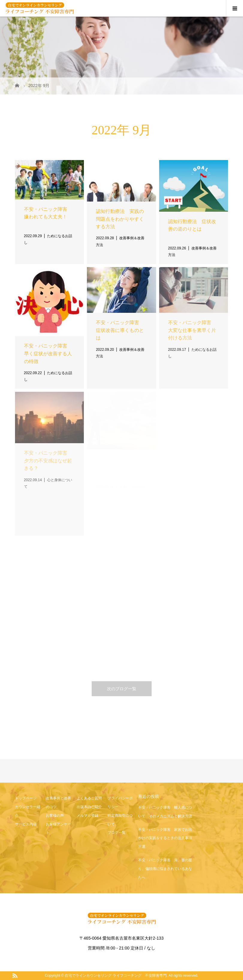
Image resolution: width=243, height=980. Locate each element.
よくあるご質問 (89, 798)
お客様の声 (55, 816)
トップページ (26, 798)
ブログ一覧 (117, 833)
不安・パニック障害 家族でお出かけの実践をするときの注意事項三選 (165, 838)
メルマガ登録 (87, 816)
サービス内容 (26, 824)
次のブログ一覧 (122, 689)
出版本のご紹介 (89, 807)
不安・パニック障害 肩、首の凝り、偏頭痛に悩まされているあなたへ (165, 869)
